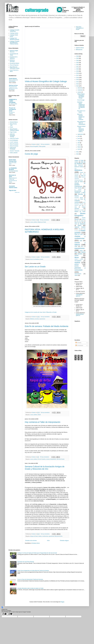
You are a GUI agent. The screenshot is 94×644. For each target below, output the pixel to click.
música (77, 262)
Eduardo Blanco (14, 122)
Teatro (79, 225)
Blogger (62, 602)
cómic (76, 246)
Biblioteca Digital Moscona (14, 51)
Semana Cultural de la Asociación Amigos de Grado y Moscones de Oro (45, 468)
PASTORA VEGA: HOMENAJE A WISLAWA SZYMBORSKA (81, 105)
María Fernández (14, 144)
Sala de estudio (80, 221)
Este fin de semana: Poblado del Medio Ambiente (47, 326)
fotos (76, 252)
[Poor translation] (10, 614)
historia (83, 252)
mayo (79, 141)
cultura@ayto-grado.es (79, 295)
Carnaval (77, 174)
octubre (79, 92)
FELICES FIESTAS (13, 171)
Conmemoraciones (79, 180)
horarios (80, 254)
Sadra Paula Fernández (13, 148)
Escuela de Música (15, 63)
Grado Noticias (13, 79)
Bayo (76, 168)
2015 (78, 80)
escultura (37, 319)
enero (79, 149)
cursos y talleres (34, 222)
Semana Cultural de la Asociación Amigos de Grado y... (81, 129)
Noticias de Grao (13, 85)
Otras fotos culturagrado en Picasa (80, 28)
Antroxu (76, 162)
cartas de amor (79, 234)
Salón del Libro (78, 222)
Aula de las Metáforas (35, 259)
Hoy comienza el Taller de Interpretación (43, 422)
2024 (78, 61)
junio (79, 139)
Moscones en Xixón (79, 210)
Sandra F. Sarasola (15, 151)
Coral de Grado (79, 182)
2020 (78, 69)
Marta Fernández (14, 146)
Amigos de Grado (34, 536)
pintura (77, 264)
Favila (11, 127)
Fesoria (76, 199)
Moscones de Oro (59, 536)
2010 (78, 154)
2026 (78, 56)
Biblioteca (32, 319)
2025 (78, 58)
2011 (78, 152)
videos (76, 275)
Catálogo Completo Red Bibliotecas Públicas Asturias (15, 43)
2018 (78, 73)
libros (77, 257)
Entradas (78, 343)
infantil (39, 415)
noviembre (80, 90)
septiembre (80, 134)
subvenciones (78, 274)
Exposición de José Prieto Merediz (26, 562)
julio (79, 136)
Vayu (80, 229)
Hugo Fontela (13, 132)
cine (81, 241)
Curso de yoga (31, 154)
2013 (78, 84)
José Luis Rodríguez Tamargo (12, 135)
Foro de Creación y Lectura (44, 459)
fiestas (81, 251)
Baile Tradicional (79, 165)
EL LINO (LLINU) (13, 104)
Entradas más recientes (31, 541)
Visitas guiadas (42, 146)
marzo (79, 145)
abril (79, 143)
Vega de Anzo (13, 190)
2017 (78, 75)
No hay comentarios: (45, 144)
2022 (78, 65)
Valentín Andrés (80, 227)
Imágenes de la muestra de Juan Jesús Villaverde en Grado (41, 312)
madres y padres (79, 259)
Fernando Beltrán (79, 198)
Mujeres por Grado (42, 222)
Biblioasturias (79, 50)
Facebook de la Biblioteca (14, 58)
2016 (78, 78)
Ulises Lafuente (14, 153)
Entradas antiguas (64, 541)
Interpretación (53, 459)
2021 (78, 67)
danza (82, 246)
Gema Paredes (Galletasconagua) (14, 130)
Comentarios (79, 345)
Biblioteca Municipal (12, 61)
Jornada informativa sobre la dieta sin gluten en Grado (30, 588)
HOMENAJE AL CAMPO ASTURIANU (13, 101)
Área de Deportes (14, 65)
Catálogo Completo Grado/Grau (15, 31)
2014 (78, 82)
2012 (78, 86)
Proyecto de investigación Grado (13, 109)
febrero (79, 147)
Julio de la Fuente (61, 459)
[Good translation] (4, 614)
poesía (42, 259)
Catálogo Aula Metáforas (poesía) (15, 39)
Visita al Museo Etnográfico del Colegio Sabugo (46, 81)
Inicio (48, 541)
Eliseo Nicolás (78, 188)
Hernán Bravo (78, 205)
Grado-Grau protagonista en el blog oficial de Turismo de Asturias (33, 571)
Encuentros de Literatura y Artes (80, 192)
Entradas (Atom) (36, 543)
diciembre (80, 88)
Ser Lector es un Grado (35, 267)
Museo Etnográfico (34, 146)
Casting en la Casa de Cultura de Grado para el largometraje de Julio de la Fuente (37, 553)
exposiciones (42, 319)
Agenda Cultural (80, 48)
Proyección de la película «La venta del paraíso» (13, 88)
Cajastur (82, 172)
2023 (78, 63)
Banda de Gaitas (79, 167)
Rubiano (84, 219)
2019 (78, 71)
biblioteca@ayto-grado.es (80, 315)
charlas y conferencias (43, 536)
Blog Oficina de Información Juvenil (15, 68)
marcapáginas (78, 261)
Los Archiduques (14, 140)
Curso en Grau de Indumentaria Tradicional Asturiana (30, 579)
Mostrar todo (17, 192)
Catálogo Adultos (14, 33)
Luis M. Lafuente (14, 142)
